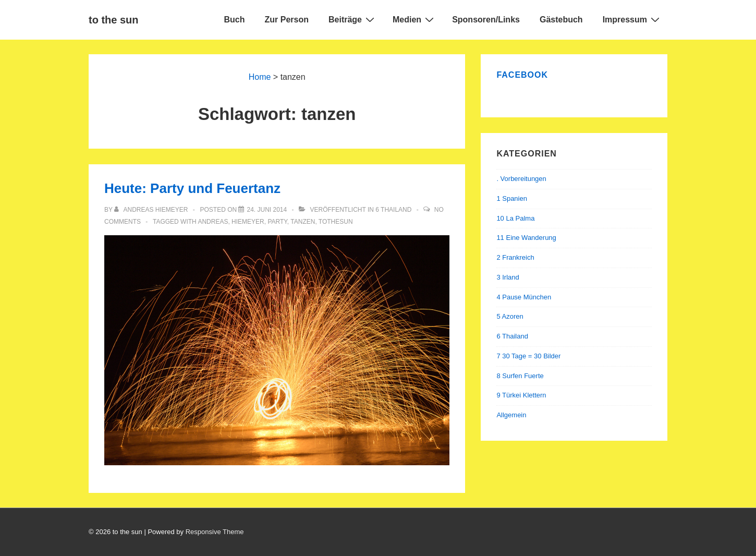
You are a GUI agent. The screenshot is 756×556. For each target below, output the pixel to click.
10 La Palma (515, 218)
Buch (235, 20)
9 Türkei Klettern (521, 395)
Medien (414, 19)
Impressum (632, 19)
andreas (213, 222)
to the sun (114, 20)
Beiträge (353, 19)
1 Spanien (512, 198)
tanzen (303, 222)
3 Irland (508, 277)
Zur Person (287, 20)
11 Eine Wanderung (526, 238)
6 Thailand (393, 210)
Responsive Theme (215, 532)
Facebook (522, 75)
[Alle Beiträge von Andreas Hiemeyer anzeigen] (152, 210)
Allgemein (511, 415)
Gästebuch (561, 20)
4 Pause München (524, 297)
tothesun (336, 222)
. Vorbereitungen (521, 179)
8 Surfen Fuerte (520, 376)
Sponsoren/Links (486, 20)
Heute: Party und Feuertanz (192, 188)
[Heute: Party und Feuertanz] (267, 210)
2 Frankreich (515, 257)
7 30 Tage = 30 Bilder (528, 356)
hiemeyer (248, 222)
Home (260, 77)
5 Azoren (510, 316)
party (277, 222)
